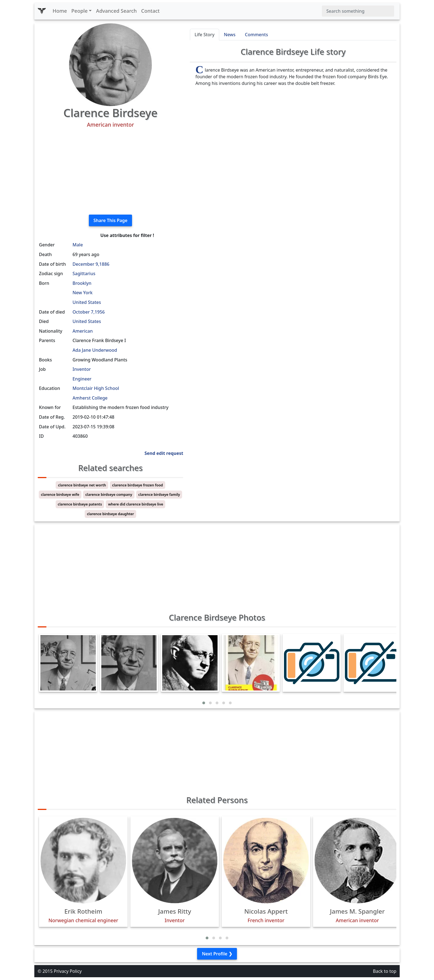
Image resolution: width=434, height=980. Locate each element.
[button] (204, 703)
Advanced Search (116, 11)
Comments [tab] (256, 35)
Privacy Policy (68, 971)
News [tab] (230, 35)
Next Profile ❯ (217, 954)
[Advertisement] (110, 171)
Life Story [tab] (205, 35)
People (80, 11)
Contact (150, 11)
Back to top (385, 971)
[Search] (358, 11)
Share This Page (111, 220)
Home (60, 11)
